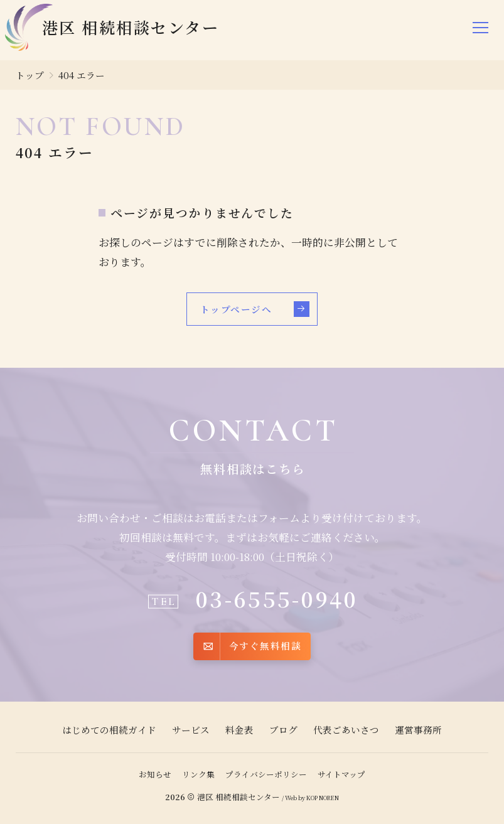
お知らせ (155, 774)
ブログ (283, 730)
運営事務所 (418, 730)
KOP (312, 798)
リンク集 (198, 774)
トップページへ (255, 309)
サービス (191, 730)
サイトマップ (341, 774)
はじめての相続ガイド (109, 730)
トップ (30, 75)
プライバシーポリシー (266, 774)
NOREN (329, 798)
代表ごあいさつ (346, 730)
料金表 (239, 730)
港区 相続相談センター (239, 797)
